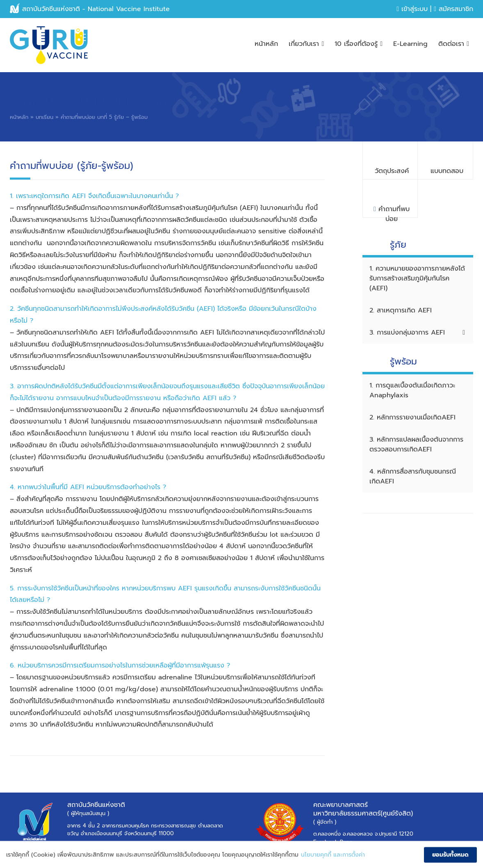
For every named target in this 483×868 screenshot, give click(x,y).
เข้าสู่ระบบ (412, 9)
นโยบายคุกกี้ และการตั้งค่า (333, 858)
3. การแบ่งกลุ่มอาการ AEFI (417, 333)
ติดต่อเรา (454, 44)
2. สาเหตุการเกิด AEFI (401, 310)
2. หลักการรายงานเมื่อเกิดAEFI (412, 417)
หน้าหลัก (266, 44)
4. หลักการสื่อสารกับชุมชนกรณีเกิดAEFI (413, 476)
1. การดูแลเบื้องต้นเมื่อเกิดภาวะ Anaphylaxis (412, 390)
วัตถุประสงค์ (392, 171)
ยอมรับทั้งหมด (450, 858)
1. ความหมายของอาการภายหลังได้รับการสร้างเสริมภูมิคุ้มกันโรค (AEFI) (417, 278)
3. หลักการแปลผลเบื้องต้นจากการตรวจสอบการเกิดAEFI (416, 444)
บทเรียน (44, 117)
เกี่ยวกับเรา (306, 44)
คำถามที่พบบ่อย (392, 211)
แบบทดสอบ (447, 171)
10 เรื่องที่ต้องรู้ (359, 44)
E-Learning (410, 44)
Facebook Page (333, 842)
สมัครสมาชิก (453, 9)
